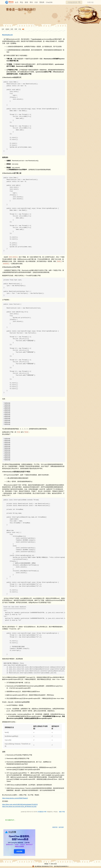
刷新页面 (55, 827)
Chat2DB (49, 2)
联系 (12, 29)
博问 (31, 2)
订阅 (20, 29)
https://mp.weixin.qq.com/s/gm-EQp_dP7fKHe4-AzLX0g (19, 806)
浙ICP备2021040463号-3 (61, 866)
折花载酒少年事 (42, 812)
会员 (17, 2)
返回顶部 (61, 827)
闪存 (36, 2)
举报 (63, 812)
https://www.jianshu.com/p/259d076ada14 (15, 798)
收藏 (60, 812)
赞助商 (42, 2)
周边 (21, 2)
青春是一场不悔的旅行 (21, 10)
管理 (16, 29)
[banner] (9, 2)
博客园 (46, 864)
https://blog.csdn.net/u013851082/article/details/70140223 (20, 804)
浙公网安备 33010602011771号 (42, 866)
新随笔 (7, 29)
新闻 (26, 2)
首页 (3, 29)
